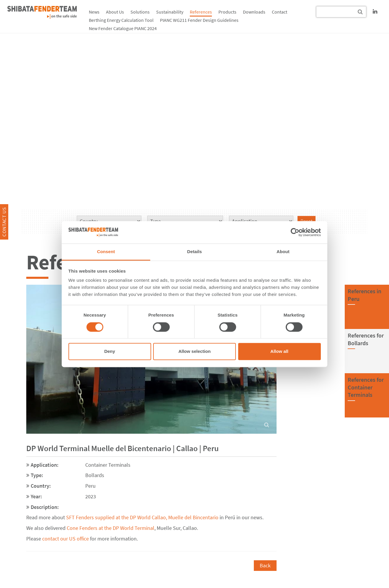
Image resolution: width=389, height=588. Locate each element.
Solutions (140, 12)
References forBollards (366, 339)
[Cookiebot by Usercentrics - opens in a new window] (295, 232)
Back (265, 565)
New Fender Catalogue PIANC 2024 (123, 28)
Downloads (254, 12)
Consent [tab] (106, 252)
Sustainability (170, 12)
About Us (115, 12)
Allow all (279, 352)
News (94, 12)
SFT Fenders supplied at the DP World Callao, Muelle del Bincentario (142, 517)
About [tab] (283, 252)
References (201, 12)
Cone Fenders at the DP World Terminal (111, 528)
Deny (110, 352)
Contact (280, 12)
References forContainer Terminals (366, 387)
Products (227, 12)
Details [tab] (194, 252)
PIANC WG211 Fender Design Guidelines (199, 20)
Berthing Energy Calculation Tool (121, 20)
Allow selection (194, 352)
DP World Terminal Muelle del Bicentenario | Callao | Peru (122, 448)
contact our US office (66, 539)
